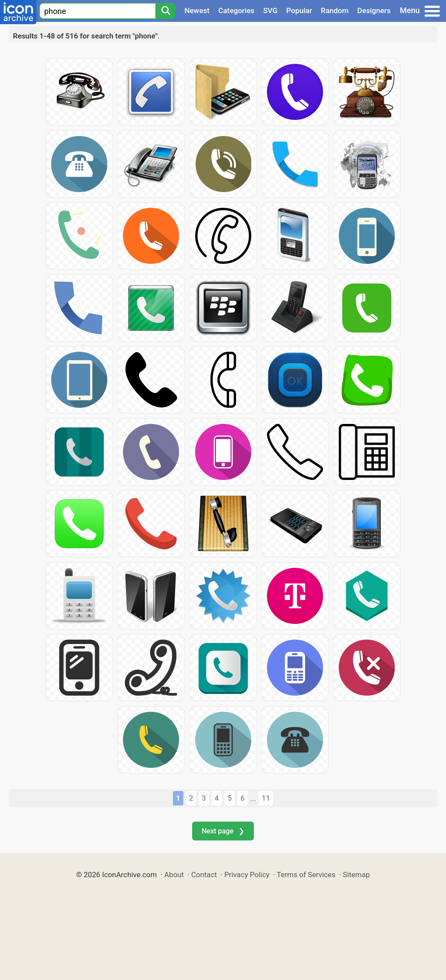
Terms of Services (306, 875)
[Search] (165, 11)
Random (335, 10)
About (174, 875)
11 (266, 798)
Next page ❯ (223, 831)
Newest (197, 10)
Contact (204, 875)
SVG (270, 10)
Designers (374, 10)
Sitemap (356, 875)
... (253, 798)
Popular (299, 10)
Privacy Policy (247, 875)
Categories (237, 10)
